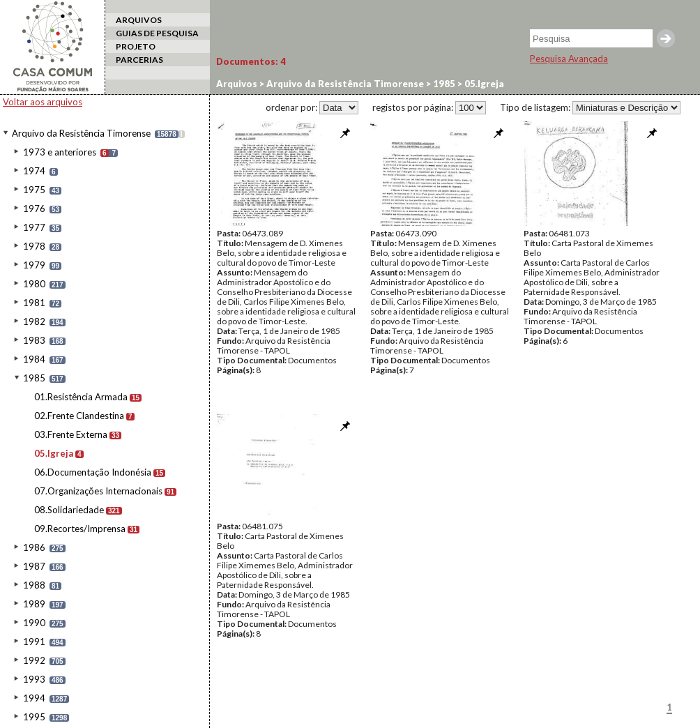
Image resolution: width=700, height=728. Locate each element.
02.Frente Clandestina (79, 416)
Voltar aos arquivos (43, 102)
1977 (34, 227)
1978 (34, 246)
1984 (34, 359)
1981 (34, 303)
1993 (34, 679)
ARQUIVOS (139, 20)
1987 (34, 566)
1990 (34, 623)
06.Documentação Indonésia (93, 472)
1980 (34, 284)
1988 (34, 585)
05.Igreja (54, 453)
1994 (34, 698)
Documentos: (251, 61)
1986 (34, 547)
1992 (34, 660)
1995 (34, 717)
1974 (34, 171)
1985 (34, 378)
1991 (34, 642)
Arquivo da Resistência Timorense (81, 133)
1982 (34, 321)
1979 (34, 265)
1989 (34, 604)
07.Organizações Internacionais (98, 491)
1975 (34, 190)
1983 (34, 340)
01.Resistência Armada (81, 397)
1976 (34, 208)
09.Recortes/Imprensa (80, 529)
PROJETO (136, 46)
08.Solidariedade (69, 510)
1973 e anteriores (60, 152)
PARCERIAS (139, 60)
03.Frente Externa (71, 434)
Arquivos (237, 84)
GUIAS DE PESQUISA (157, 33)
